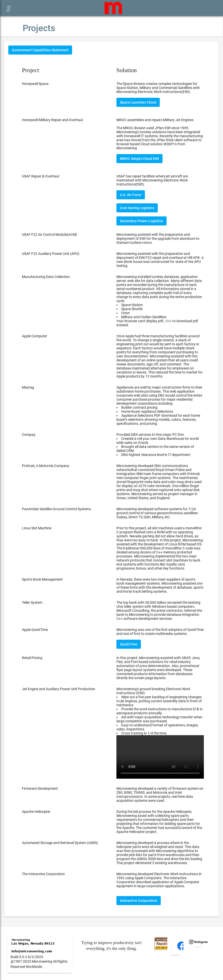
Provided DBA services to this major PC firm (160, 445)
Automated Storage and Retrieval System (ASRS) (60, 843)
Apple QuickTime (35, 630)
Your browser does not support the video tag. (160, 757)
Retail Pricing (32, 658)
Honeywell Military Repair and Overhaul (52, 120)
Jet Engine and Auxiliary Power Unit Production (59, 689)
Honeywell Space (35, 84)
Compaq (29, 435)
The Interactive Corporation (43, 874)
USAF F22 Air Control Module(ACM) (50, 235)
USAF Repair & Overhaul (41, 176)
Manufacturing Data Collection (46, 277)
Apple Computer (35, 336)
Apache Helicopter (36, 812)
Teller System (32, 602)
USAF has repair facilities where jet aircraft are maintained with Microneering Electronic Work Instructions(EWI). (152, 180)
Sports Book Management (42, 579)
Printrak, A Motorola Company (46, 466)
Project (30, 70)
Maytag (28, 387)
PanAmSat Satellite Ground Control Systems (56, 509)
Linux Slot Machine (37, 528)
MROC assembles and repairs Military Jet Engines (155, 120)
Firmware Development (40, 788)
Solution (127, 70)
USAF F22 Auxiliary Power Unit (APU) (51, 254)
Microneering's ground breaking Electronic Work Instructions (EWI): (160, 733)
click (168, 321)
